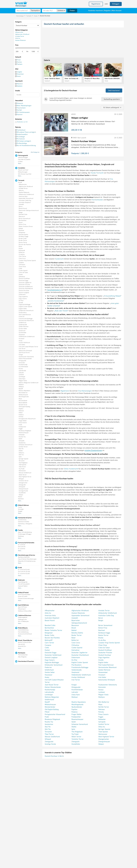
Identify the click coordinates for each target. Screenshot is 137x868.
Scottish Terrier (23, 447)
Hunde (36, 16)
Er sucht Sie (22, 545)
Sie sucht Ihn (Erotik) (24, 572)
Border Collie (23, 239)
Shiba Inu (21, 453)
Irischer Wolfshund (24, 343)
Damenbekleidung (23, 630)
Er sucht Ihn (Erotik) (24, 574)
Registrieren (65, 391)
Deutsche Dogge (23, 281)
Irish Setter (22, 345)
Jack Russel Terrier (24, 353)
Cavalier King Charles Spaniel (27, 261)
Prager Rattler (23, 421)
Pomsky (21, 417)
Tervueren (22, 461)
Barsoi (21, 207)
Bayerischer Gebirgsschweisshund (29, 211)
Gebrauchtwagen (23, 158)
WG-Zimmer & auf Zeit (25, 174)
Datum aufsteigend (112, 107)
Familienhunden (97, 200)
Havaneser (22, 335)
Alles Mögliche (22, 657)
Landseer (21, 375)
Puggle (21, 429)
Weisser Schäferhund (25, 473)
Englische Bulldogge (25, 305)
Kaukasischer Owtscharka (26, 357)
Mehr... (20, 164)
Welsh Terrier (23, 475)
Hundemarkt (59, 259)
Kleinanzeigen (20, 16)
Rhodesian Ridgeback (25, 431)
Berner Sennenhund (25, 219)
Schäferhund (22, 323)
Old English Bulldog (24, 407)
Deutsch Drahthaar (24, 279)
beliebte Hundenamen (56, 301)
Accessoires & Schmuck (25, 634)
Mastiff (21, 389)
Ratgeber (107, 11)
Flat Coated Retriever (25, 315)
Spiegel (20, 511)
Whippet (21, 479)
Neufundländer (23, 403)
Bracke (21, 249)
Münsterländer (23, 401)
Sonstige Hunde (23, 491)
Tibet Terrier (22, 467)
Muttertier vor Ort (21, 122)
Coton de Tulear (23, 273)
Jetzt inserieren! (114, 91)
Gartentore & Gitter (24, 522)
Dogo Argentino (23, 297)
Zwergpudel (22, 485)
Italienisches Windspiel (25, 351)
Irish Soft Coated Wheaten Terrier (28, 347)
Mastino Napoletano (25, 391)
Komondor (22, 363)
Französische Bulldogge (26, 319)
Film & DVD (21, 644)
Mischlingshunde (24, 397)
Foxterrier (22, 317)
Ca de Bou (22, 255)
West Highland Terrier (25, 477)
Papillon (21, 409)
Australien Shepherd (25, 203)
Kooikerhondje (23, 365)
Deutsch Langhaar (24, 293)
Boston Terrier (23, 243)
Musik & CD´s (22, 646)
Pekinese (21, 411)
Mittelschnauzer (23, 395)
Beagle (21, 213)
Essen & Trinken (23, 597)
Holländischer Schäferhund (27, 337)
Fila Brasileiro (23, 313)
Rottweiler (22, 435)
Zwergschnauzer (24, 489)
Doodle (21, 303)
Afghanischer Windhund (26, 187)
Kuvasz (21, 369)
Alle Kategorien (35, 152)
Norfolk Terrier (23, 405)
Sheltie (21, 451)
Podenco (21, 415)
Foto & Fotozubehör (24, 584)
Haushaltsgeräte (23, 582)
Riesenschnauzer (24, 433)
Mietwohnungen (23, 172)
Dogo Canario (23, 299)
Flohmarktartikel (23, 655)
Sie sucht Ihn (22, 547)
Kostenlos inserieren (96, 11)
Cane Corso (22, 259)
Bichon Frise (22, 224)
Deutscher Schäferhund (26, 287)
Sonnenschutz (22, 520)
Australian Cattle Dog (25, 201)
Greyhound (22, 331)
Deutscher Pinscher (24, 285)
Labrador (21, 373)
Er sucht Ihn (22, 549)
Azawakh (21, 205)
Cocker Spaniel (23, 271)
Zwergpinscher (23, 483)
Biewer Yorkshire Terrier (26, 227)
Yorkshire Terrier (24, 481)
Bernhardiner (23, 221)
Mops (20, 399)
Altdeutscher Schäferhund (26, 195)
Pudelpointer (22, 427)
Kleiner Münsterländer (25, 359)
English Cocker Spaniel (25, 307)
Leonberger (22, 377)
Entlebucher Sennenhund (26, 311)
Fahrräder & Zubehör (24, 160)
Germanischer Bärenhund (26, 321)
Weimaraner (22, 471)
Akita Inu (21, 191)
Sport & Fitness (23, 607)
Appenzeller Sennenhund (26, 198)
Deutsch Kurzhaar (45, 16)
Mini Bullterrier (23, 393)
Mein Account (117, 11)
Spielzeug (21, 536)
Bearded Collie (23, 215)
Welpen (21, 495)
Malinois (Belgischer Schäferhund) (29, 383)
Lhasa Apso (22, 379)
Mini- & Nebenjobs (23, 621)
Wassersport (22, 609)
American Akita (23, 197)
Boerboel (21, 231)
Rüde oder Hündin (61, 311)
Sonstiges (21, 509)
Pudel (20, 425)
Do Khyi (21, 301)
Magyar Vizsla (23, 381)
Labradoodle (22, 371)
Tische (20, 507)
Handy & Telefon (23, 586)
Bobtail (21, 229)
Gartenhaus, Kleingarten (25, 524)
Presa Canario (23, 423)
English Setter (23, 309)
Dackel (21, 275)
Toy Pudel (22, 469)
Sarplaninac (22, 443)
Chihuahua (22, 265)
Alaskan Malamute (24, 192)
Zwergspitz (22, 487)
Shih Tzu (21, 455)
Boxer (20, 247)
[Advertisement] (27, 680)
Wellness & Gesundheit (25, 611)
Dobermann (22, 295)
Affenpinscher (23, 185)
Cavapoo (21, 263)
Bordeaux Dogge (23, 237)
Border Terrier (23, 241)
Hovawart (22, 339)
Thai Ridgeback (23, 463)
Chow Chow (22, 267)
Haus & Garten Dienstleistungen (27, 559)
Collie (20, 269)
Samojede (22, 441)
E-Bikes (20, 162)
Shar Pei (21, 449)
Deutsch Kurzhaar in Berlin (54, 756)
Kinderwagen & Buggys (25, 534)
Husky (21, 341)
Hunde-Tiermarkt (97, 173)
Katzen (20, 497)
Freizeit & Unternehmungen (26, 599)
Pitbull (21, 413)
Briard (21, 223)
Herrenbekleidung (23, 632)
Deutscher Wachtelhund (26, 289)
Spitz (20, 457)
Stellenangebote (23, 617)
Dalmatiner (22, 277)
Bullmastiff (22, 251)
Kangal (21, 355)
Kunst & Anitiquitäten (24, 595)
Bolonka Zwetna (23, 235)
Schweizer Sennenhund (25, 445)
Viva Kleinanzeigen (85, 391)
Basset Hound (23, 208)
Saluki (20, 439)
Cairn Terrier (22, 257)
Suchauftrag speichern (112, 99)
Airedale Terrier (23, 188)
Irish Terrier (22, 349)
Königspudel (22, 361)
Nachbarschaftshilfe (24, 557)
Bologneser (22, 233)
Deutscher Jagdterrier (25, 283)
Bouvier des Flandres (25, 245)
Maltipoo (21, 387)
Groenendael (22, 333)
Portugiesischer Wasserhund (27, 419)
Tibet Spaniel (22, 465)
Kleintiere (21, 499)
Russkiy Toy (22, 437)
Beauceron (22, 217)
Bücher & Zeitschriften (25, 642)
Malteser (21, 385)
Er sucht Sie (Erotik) (24, 570)
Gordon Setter (23, 329)
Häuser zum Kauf (23, 170)
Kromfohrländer (23, 367)
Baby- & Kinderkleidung (25, 532)
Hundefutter (22, 493)
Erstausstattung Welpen (112, 296)
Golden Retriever (24, 327)
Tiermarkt (29, 16)
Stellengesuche (22, 620)
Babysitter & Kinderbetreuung (27, 561)
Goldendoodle (23, 325)
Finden (72, 11)
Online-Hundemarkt (71, 469)
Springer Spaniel (23, 459)
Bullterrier (22, 253)
